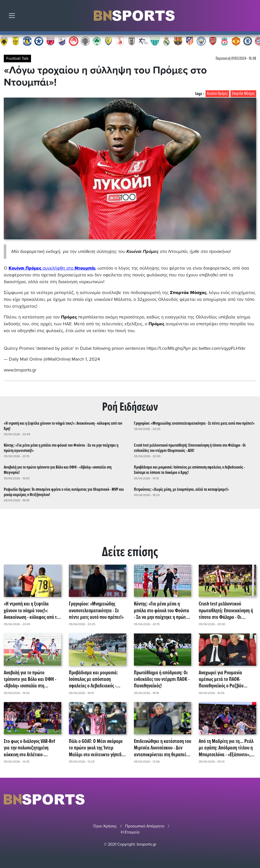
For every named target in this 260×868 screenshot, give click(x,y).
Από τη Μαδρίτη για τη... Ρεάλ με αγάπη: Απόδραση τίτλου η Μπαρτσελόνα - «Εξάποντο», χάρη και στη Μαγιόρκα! (226, 748)
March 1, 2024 (86, 359)
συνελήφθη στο (52, 268)
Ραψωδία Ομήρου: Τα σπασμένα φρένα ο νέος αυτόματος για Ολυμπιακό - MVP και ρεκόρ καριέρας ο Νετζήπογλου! (64, 492)
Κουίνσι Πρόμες (217, 94)
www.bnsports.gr (20, 370)
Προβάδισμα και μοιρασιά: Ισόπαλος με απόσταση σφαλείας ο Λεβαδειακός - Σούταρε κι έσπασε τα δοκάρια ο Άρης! (189, 470)
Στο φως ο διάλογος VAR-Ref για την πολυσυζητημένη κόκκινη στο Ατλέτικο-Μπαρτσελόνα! (30, 748)
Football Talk (17, 59)
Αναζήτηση (252, 17)
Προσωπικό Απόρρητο (145, 826)
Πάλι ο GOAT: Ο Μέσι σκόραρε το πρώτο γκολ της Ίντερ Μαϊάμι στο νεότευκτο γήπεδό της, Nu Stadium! (96, 748)
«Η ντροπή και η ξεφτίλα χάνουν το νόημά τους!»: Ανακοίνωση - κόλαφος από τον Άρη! (63, 426)
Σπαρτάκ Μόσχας (243, 94)
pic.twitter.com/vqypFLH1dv (219, 348)
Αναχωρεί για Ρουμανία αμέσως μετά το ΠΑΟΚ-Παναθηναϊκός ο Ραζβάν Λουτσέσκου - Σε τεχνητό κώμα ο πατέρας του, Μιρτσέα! (227, 680)
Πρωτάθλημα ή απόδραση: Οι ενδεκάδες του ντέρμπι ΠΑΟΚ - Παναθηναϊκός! (162, 680)
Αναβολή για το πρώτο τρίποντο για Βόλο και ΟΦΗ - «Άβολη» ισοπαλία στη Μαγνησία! (58, 470)
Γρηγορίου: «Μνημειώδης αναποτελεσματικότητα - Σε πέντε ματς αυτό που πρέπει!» (194, 424)
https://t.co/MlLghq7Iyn (169, 348)
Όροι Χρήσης (105, 826)
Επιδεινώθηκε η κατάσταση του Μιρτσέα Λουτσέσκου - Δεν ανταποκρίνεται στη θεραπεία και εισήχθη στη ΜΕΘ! (163, 748)
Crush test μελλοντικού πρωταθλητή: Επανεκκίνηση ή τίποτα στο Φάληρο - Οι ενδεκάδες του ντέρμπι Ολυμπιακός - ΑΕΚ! (190, 448)
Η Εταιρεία (130, 832)
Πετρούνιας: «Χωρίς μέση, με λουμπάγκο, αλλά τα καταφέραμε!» (181, 490)
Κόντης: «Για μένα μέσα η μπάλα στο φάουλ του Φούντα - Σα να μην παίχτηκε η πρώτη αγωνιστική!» (61, 448)
